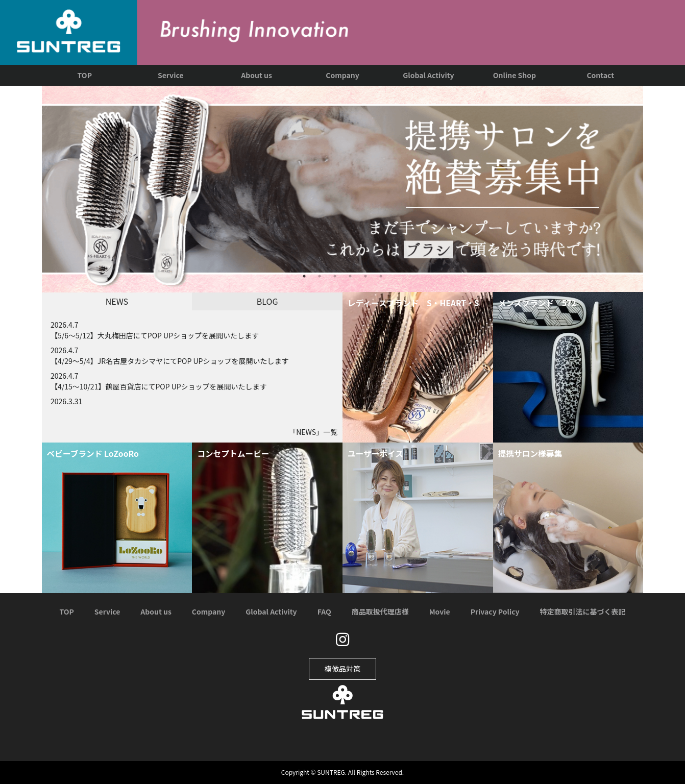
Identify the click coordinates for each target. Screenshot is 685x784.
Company (342, 75)
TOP (85, 75)
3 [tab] (335, 276)
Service (170, 75)
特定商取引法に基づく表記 (583, 611)
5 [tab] (365, 276)
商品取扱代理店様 (380, 611)
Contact (600, 75)
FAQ (324, 611)
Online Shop (515, 75)
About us (256, 75)
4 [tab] (350, 276)
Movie (440, 611)
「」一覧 (313, 432)
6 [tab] (381, 276)
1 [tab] (304, 276)
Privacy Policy (495, 611)
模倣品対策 (342, 669)
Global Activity (428, 75)
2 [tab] (320, 276)
